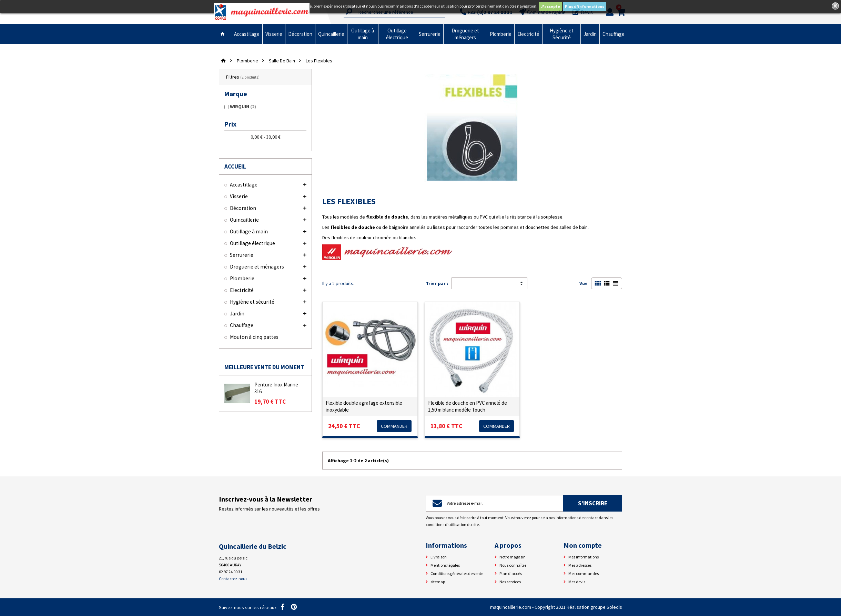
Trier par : (437, 283)
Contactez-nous (233, 579)
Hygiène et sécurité (252, 302)
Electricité (528, 34)
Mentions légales (445, 565)
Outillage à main (363, 34)
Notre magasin (513, 557)
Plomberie (501, 34)
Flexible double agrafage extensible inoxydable (364, 406)
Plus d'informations (585, 6)
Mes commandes (584, 573)
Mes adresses (580, 565)
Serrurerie (430, 34)
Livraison (439, 557)
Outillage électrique (397, 34)
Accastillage (247, 34)
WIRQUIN (243, 107)
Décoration (300, 34)
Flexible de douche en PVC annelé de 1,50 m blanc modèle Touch (468, 406)
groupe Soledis (606, 607)
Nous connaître (513, 565)
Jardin (590, 34)
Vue (584, 283)
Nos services (510, 582)
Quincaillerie (331, 34)
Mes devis (577, 582)
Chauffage (614, 34)
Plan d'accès (511, 573)
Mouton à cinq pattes (254, 337)
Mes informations (584, 557)
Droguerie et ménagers (465, 34)
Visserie (274, 34)
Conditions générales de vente (457, 573)
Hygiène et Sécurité (562, 34)
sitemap (438, 582)
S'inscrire (593, 503)
